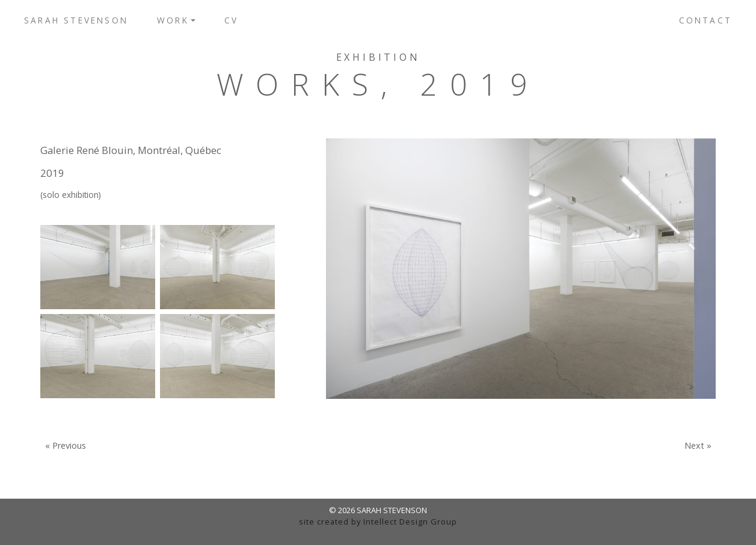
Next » (698, 446)
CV (231, 20)
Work (173, 20)
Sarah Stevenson (76, 20)
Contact (705, 20)
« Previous (66, 446)
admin (378, 533)
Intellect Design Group (410, 522)
